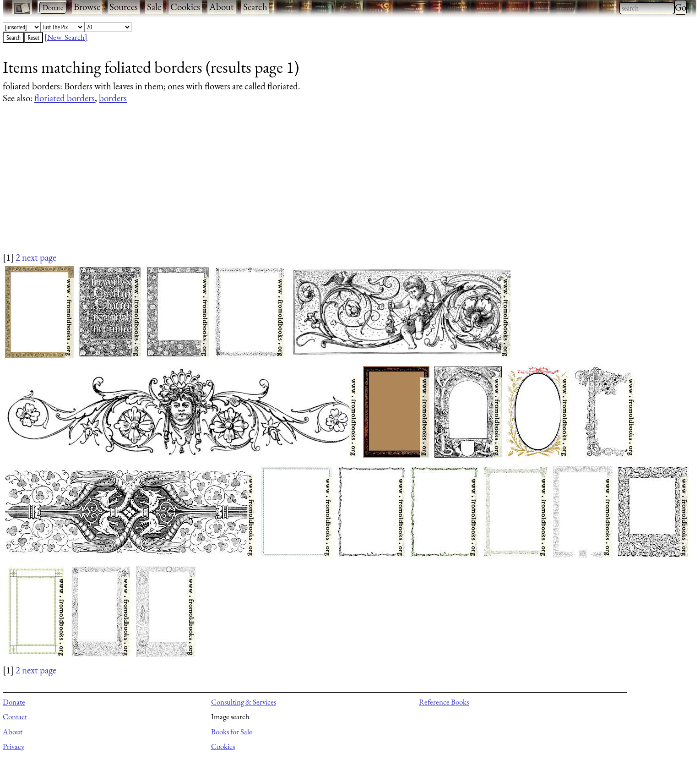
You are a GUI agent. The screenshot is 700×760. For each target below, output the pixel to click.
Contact (15, 716)
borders (113, 98)
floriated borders (65, 98)
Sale (154, 7)
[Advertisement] (277, 186)
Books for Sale (232, 732)
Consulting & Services (244, 702)
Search (255, 7)
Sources (124, 7)
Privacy (14, 746)
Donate (14, 702)
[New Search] (66, 37)
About (222, 7)
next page (39, 257)
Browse (87, 7)
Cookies (185, 7)
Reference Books (444, 702)
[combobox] (647, 8)
